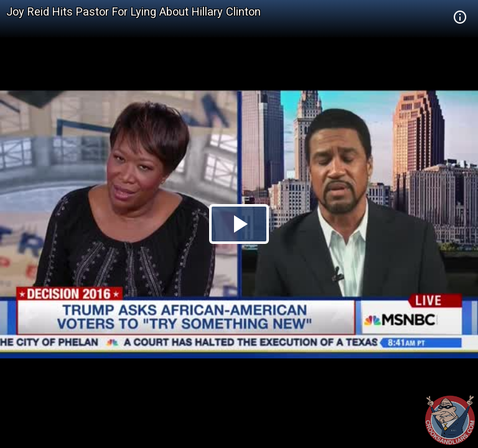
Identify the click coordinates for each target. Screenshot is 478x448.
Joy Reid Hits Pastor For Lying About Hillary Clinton (134, 12)
